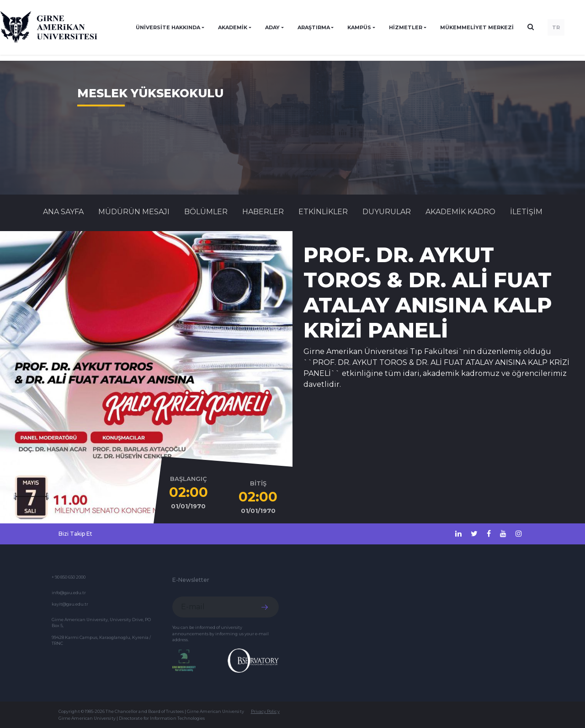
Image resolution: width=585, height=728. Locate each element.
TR (556, 27)
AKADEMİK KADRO (460, 212)
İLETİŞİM (526, 212)
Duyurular (387, 212)
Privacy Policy (265, 711)
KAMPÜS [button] (359, 27)
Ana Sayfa (63, 212)
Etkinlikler (323, 212)
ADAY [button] (272, 27)
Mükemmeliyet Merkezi (477, 27)
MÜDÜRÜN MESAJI (134, 212)
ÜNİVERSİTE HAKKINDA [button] (168, 27)
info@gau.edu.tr (69, 593)
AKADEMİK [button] (233, 27)
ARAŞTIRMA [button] (314, 27)
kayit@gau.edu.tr (70, 604)
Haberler (263, 212)
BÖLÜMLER (206, 212)
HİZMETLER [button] (406, 27)
